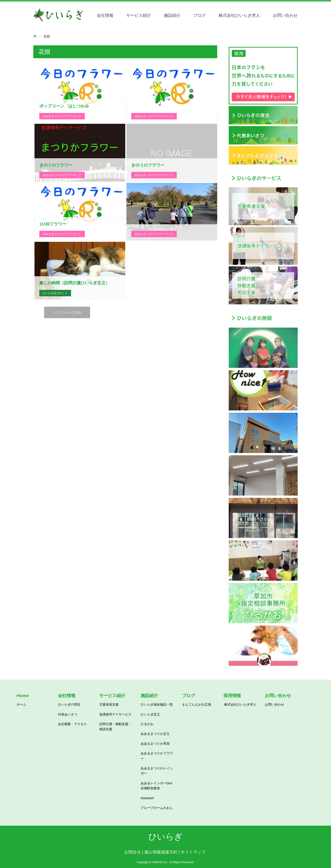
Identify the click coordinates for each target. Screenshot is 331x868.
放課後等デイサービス (115, 714)
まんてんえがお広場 (197, 704)
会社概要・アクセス (72, 724)
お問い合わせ (285, 15)
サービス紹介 (139, 15)
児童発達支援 (109, 704)
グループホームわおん (157, 808)
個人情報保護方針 (161, 852)
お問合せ (133, 852)
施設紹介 (172, 15)
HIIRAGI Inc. (160, 862)
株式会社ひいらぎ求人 (239, 15)
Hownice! (147, 798)
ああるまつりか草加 (155, 744)
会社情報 (105, 15)
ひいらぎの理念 (69, 704)
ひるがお (147, 724)
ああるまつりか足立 (155, 734)
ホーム (21, 704)
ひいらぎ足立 (150, 714)
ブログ (200, 15)
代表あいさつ (68, 714)
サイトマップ (193, 852)
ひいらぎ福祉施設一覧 (157, 704)
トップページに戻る (67, 312)
